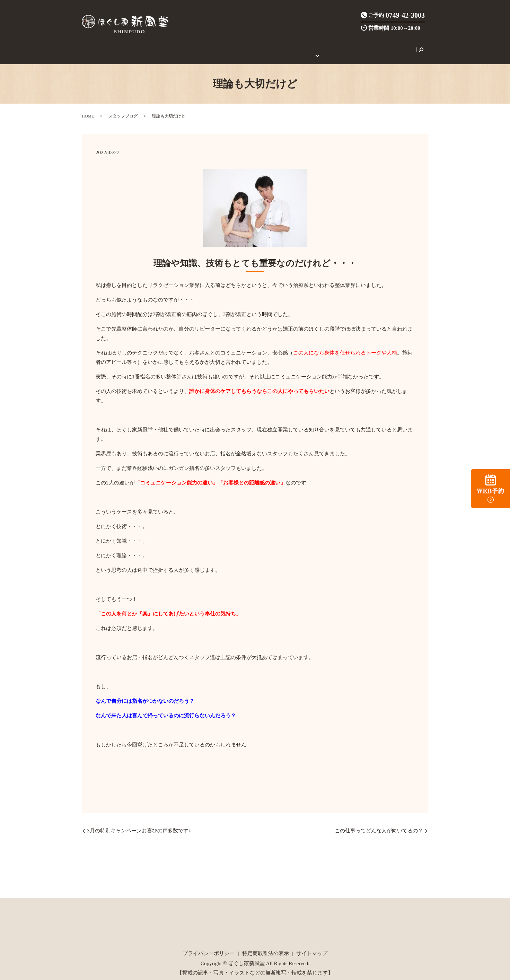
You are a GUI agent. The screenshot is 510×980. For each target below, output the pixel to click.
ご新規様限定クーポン (248, 46)
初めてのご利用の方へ (305, 46)
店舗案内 (135, 46)
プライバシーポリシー (209, 945)
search (400, 46)
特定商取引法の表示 (266, 945)
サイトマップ (312, 945)
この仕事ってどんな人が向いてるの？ (379, 823)
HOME (113, 46)
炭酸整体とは (202, 46)
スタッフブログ (123, 108)
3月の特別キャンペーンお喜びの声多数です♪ (139, 823)
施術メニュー (166, 46)
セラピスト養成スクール (364, 46)
